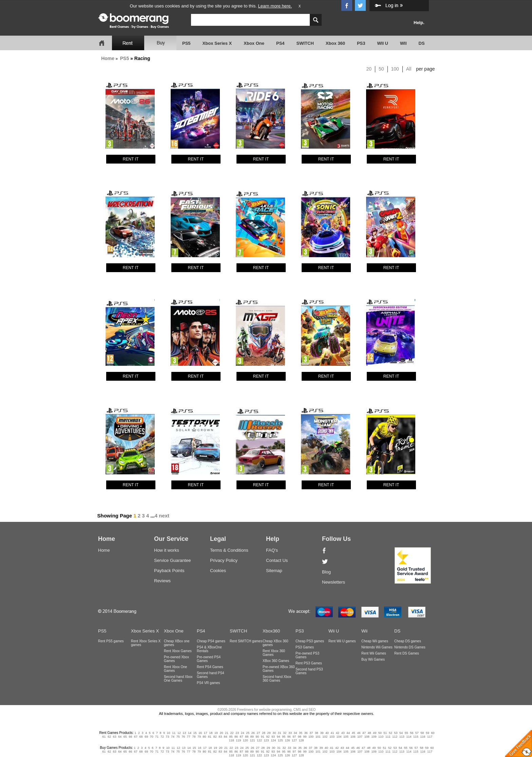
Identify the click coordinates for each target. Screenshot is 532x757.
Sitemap (274, 571)
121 (252, 740)
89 (252, 737)
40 (327, 733)
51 (385, 733)
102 (325, 737)
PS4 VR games (208, 683)
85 (231, 737)
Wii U (334, 631)
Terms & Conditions (229, 550)
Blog (326, 572)
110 (381, 737)
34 (295, 733)
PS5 (186, 43)
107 (360, 737)
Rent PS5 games (111, 641)
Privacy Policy (224, 560)
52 (391, 733)
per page (425, 69)
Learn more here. (275, 6)
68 (141, 737)
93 (273, 737)
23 (237, 733)
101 (318, 737)
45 (354, 733)
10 (169, 733)
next (164, 516)
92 (268, 737)
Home (108, 58)
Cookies (218, 571)
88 (247, 737)
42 (338, 733)
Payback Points (169, 571)
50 (381, 69)
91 (263, 737)
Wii (364, 631)
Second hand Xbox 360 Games (277, 679)
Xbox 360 (335, 43)
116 (423, 737)
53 (396, 733)
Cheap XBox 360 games (275, 643)
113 (402, 737)
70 (152, 737)
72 (162, 737)
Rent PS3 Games (309, 663)
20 (369, 69)
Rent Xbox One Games (175, 669)
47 (364, 733)
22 (232, 733)
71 (157, 737)
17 (206, 733)
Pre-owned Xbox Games (176, 659)
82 (215, 737)
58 (422, 733)
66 (130, 737)
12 (179, 733)
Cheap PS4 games (211, 641)
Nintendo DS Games (410, 647)
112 (395, 737)
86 (236, 737)
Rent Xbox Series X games (146, 643)
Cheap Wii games (375, 641)
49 (375, 733)
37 (311, 733)
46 (359, 733)
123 (267, 740)
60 (433, 733)
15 (195, 733)
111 (388, 737)
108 (367, 737)
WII (403, 43)
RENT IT (131, 159)
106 (353, 737)
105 (346, 737)
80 (205, 737)
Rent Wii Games (374, 653)
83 (220, 737)
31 (280, 733)
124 (273, 740)
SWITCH (305, 43)
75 (178, 737)
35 (301, 733)
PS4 (280, 43)
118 (232, 740)
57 (417, 733)
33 (290, 733)
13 (184, 733)
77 (189, 737)
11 (174, 733)
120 (245, 740)
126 (287, 740)
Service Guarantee (172, 560)
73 (167, 737)
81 (210, 737)
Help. (419, 23)
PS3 (361, 43)
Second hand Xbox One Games (178, 679)
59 (427, 733)
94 (279, 737)
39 (322, 733)
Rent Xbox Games (178, 651)
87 (242, 737)
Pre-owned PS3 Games (307, 655)
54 (401, 733)
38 (317, 733)
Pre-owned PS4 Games (209, 659)
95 (284, 737)
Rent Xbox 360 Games (274, 653)
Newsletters (334, 582)
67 (136, 737)
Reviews (162, 581)
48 (369, 733)
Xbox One (254, 43)
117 (430, 737)
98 (300, 737)
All (409, 69)
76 (183, 737)
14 (190, 733)
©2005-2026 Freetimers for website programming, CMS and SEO (267, 710)
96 (289, 737)
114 (409, 737)
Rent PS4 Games (210, 667)
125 (280, 740)
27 (258, 733)
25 (248, 733)
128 (301, 740)
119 (238, 740)
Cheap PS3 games (310, 641)
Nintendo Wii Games (377, 647)
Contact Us (277, 560)
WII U (383, 43)
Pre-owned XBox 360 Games (279, 669)
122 (259, 740)
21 (227, 733)
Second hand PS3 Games (309, 671)
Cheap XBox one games (177, 643)
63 (115, 737)
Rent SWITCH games (246, 641)
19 (216, 733)
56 (412, 733)
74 (173, 737)
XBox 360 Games (276, 661)
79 (199, 737)
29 (269, 733)
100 (395, 69)
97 (294, 737)
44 (348, 733)
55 (406, 733)
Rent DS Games (407, 653)
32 (285, 733)
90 (257, 737)
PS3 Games (305, 647)
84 (226, 737)
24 (243, 733)
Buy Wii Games (373, 659)
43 (343, 733)
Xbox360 (271, 631)
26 (253, 733)
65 (125, 737)
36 (306, 733)
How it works (167, 550)
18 (211, 733)
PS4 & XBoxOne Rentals (209, 649)
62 (109, 737)
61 (104, 737)
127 (294, 740)
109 (374, 737)
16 (200, 733)
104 (339, 737)
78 (194, 737)
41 (332, 733)
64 (120, 737)
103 (332, 737)
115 (416, 737)
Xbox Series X (217, 43)
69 (146, 737)
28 (264, 733)
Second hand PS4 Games (211, 675)
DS (422, 43)
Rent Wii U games (342, 641)
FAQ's (272, 550)
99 (305, 737)
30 (274, 733)
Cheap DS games (408, 641)
